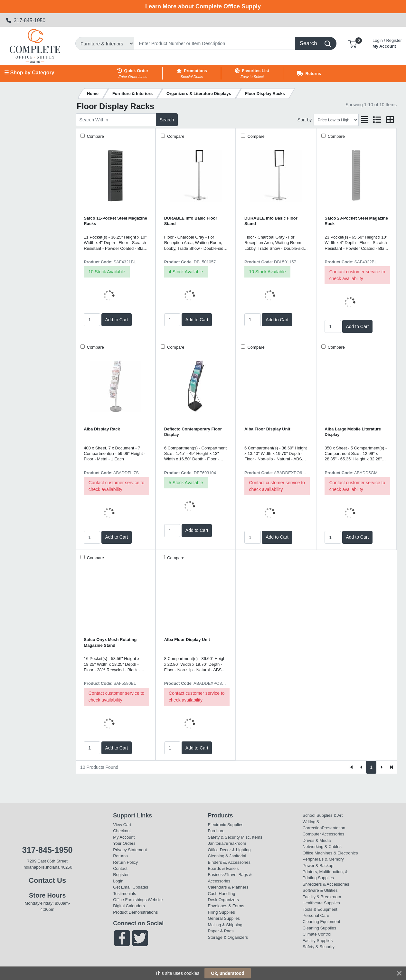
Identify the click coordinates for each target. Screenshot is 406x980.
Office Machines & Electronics (330, 853)
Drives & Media (317, 840)
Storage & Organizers (228, 937)
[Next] (381, 767)
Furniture (216, 831)
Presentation (333, 828)
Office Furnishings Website (138, 900)
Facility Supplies (318, 941)
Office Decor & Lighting (229, 850)
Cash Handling (221, 894)
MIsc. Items (251, 837)
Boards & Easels (223, 868)
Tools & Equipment (320, 909)
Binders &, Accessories (229, 862)
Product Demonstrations (135, 912)
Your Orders (124, 843)
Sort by (305, 120)
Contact (120, 868)
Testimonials (124, 894)
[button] (352, 43)
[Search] (215, 43)
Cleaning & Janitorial (227, 856)
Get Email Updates (131, 887)
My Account (387, 43)
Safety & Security (224, 837)
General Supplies (224, 918)
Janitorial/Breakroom (227, 843)
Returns (120, 856)
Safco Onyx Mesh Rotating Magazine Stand (110, 642)
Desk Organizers (223, 900)
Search (167, 120)
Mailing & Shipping (225, 925)
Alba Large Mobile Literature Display (353, 432)
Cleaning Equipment (321, 922)
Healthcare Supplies (321, 903)
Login (118, 881)
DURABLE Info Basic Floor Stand (191, 221)
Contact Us (47, 880)
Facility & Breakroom (322, 897)
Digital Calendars (129, 906)
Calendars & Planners (228, 887)
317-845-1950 (26, 20)
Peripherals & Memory (323, 859)
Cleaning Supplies (319, 928)
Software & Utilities (320, 890)
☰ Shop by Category (29, 73)
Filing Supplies (221, 912)
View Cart (122, 825)
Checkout (122, 831)
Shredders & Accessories (326, 884)
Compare (95, 136)
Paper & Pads (221, 931)
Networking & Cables (322, 847)
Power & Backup (318, 866)
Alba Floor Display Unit (267, 429)
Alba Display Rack (102, 429)
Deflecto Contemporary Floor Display (193, 432)
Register (121, 875)
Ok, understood (227, 973)
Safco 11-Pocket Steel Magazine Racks (115, 221)
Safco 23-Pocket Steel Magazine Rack (356, 221)
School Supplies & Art (323, 815)
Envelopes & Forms (226, 906)
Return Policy (125, 862)
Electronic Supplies (225, 825)
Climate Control (317, 934)
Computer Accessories (324, 834)
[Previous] (361, 767)
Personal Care (316, 915)
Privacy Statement (130, 850)
